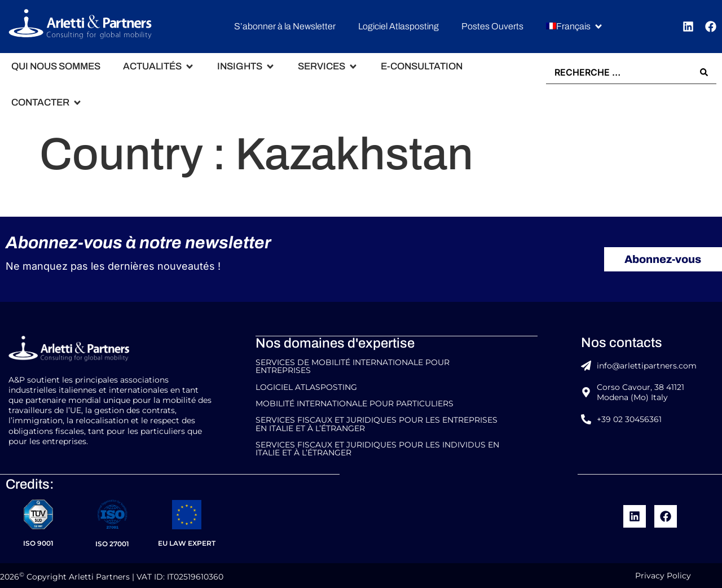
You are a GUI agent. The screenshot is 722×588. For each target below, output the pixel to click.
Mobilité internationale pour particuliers (355, 402)
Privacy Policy (663, 573)
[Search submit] (704, 72)
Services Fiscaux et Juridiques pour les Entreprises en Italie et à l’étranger (377, 423)
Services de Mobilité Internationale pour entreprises (353, 366)
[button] (575, 27)
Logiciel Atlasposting (306, 386)
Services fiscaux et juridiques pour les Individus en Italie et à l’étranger (377, 447)
